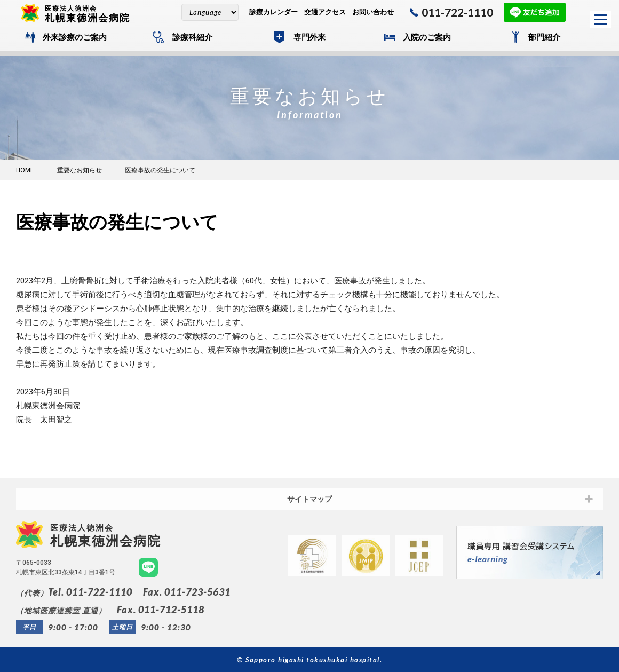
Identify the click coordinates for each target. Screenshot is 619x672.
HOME (25, 170)
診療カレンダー (273, 12)
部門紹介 (544, 37)
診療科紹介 (192, 37)
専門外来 (309, 37)
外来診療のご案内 (75, 37)
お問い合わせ (373, 12)
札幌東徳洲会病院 (92, 13)
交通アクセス (325, 12)
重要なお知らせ (80, 170)
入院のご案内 (427, 37)
